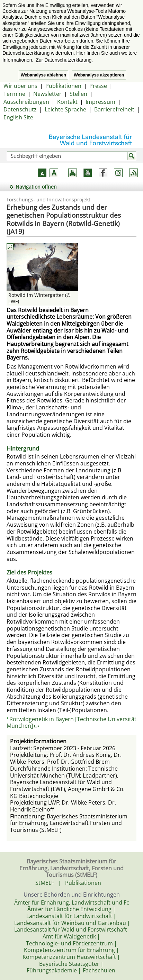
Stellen (78, 94)
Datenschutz (20, 109)
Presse (98, 86)
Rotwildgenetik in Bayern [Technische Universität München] (71, 723)
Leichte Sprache (65, 109)
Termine (14, 94)
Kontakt (67, 102)
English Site (18, 117)
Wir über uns (20, 86)
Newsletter (47, 94)
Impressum (100, 102)
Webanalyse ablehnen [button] (43, 75)
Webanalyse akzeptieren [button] (99, 75)
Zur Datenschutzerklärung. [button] (64, 60)
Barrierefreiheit (114, 109)
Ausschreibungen (26, 102)
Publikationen (63, 86)
